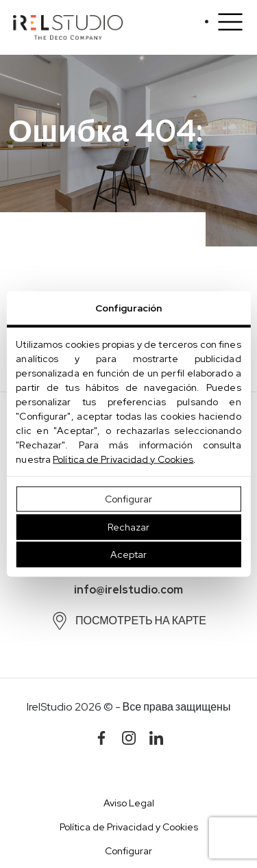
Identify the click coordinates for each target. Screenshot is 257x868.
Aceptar (128, 554)
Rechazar (128, 526)
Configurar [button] (128, 851)
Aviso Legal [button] (129, 803)
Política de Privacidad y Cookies (123, 459)
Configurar (128, 499)
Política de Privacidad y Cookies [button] (129, 827)
